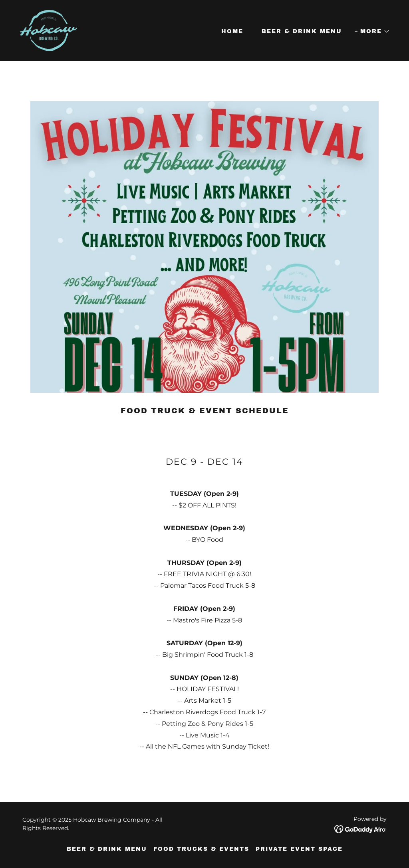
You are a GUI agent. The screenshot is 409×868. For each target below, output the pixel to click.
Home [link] (232, 31)
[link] (49, 30)
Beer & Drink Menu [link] (302, 31)
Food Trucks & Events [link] (201, 849)
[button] (372, 32)
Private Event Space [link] (299, 849)
